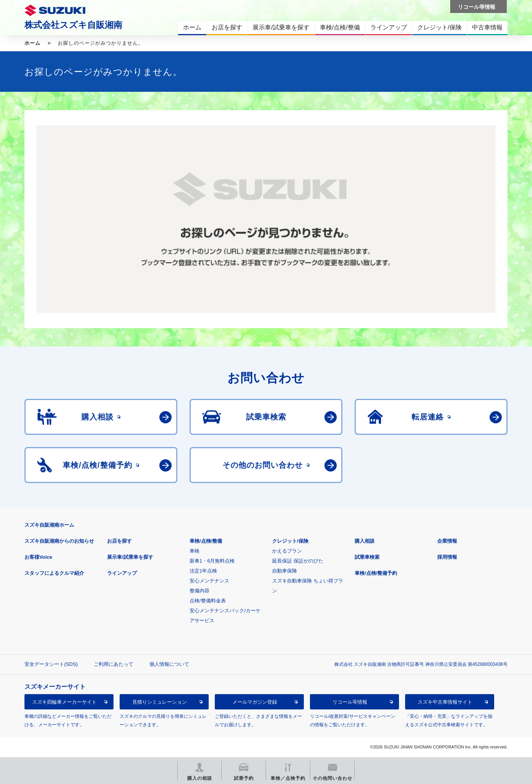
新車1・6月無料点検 (212, 561)
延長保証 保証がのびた (298, 561)
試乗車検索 (367, 557)
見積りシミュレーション (160, 702)
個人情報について (169, 664)
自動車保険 (285, 571)
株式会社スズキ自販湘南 (73, 25)
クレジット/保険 (290, 541)
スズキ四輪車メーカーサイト (64, 702)
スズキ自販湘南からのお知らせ (59, 541)
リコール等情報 (350, 702)
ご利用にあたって (114, 664)
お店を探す (119, 541)
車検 (195, 551)
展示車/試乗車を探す (130, 557)
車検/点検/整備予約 (376, 573)
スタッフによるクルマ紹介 (54, 573)
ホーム (32, 43)
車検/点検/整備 (206, 541)
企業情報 (447, 541)
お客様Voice (38, 557)
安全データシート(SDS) (51, 664)
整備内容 (199, 591)
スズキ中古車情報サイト (445, 702)
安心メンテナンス (209, 581)
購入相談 (365, 541)
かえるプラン (287, 551)
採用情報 (447, 557)
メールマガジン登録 (255, 702)
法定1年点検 (203, 571)
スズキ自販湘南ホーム (49, 525)
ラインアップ (122, 573)
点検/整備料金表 (208, 601)
